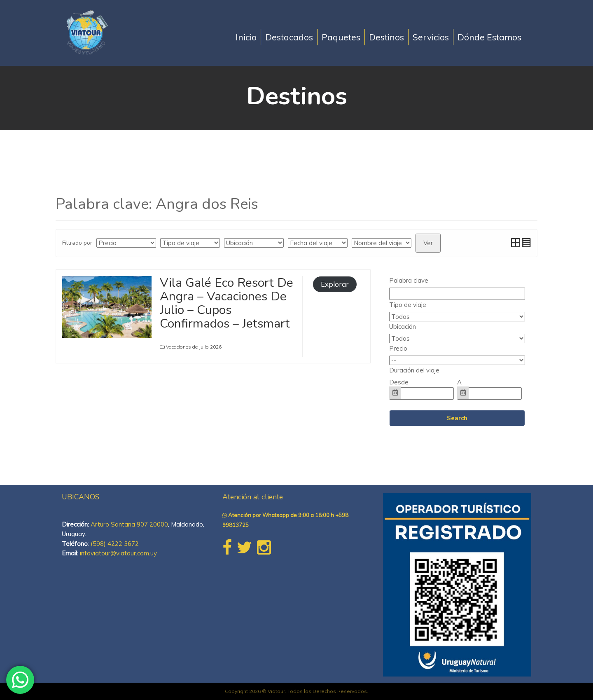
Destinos (386, 37)
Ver (428, 243)
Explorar (335, 284)
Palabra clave (409, 280)
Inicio (246, 37)
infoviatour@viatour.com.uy (118, 553)
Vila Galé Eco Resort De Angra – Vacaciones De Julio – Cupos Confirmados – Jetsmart (226, 303)
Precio (398, 348)
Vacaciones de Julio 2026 (194, 347)
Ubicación (403, 327)
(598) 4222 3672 (115, 544)
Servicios (431, 37)
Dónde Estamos (489, 37)
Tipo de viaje (408, 305)
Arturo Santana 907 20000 (129, 524)
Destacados (289, 37)
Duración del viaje (414, 370)
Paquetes (341, 37)
